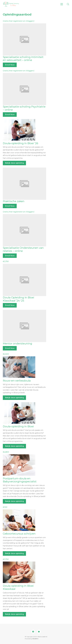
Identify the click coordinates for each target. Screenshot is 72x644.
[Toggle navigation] (62, 4)
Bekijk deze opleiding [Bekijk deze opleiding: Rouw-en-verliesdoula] (14, 398)
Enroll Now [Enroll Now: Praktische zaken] (10, 206)
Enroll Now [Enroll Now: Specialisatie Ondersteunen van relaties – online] (10, 256)
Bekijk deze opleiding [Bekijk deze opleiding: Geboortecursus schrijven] (14, 553)
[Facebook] (33, 632)
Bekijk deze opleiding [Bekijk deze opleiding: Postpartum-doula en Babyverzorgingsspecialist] (14, 501)
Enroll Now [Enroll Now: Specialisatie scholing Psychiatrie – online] (10, 114)
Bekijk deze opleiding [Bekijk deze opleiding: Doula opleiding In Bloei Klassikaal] (14, 614)
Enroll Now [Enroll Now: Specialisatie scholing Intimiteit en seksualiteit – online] (10, 65)
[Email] (39, 632)
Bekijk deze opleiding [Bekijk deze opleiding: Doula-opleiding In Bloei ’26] (14, 163)
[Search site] (68, 4)
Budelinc (36, 639)
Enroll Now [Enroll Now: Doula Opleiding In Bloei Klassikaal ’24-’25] (10, 305)
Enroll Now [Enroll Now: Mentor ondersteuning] (10, 348)
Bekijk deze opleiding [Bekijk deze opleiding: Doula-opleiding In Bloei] (14, 446)
